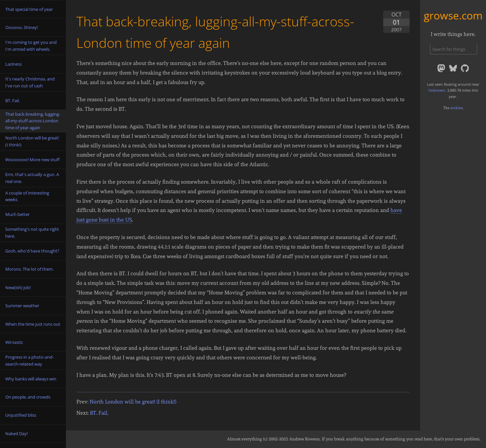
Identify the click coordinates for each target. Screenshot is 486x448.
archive (457, 108)
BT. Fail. (99, 413)
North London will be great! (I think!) (133, 402)
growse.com (453, 15)
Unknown (437, 90)
